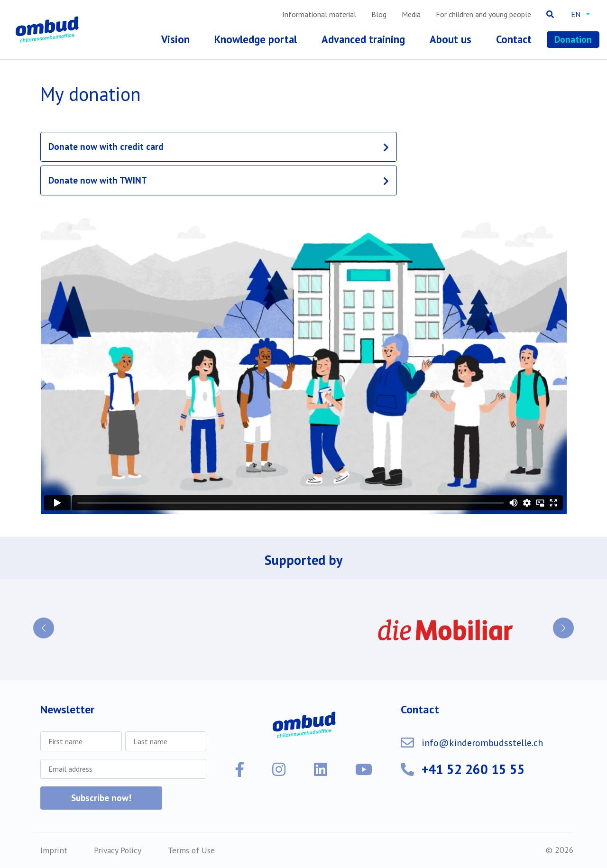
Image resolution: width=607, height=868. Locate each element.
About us (451, 39)
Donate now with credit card (106, 146)
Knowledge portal (256, 39)
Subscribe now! (101, 798)
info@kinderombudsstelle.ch (482, 743)
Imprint (54, 850)
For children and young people (483, 14)
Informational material (319, 14)
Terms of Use (191, 850)
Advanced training (363, 39)
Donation (573, 39)
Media (411, 14)
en (576, 14)
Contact (514, 39)
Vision (175, 39)
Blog (379, 14)
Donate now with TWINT (98, 180)
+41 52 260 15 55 (473, 769)
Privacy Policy (118, 850)
